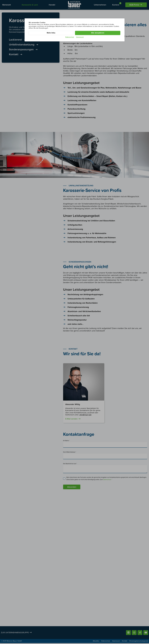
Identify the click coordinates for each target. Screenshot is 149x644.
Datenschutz (70, 37)
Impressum (80, 37)
